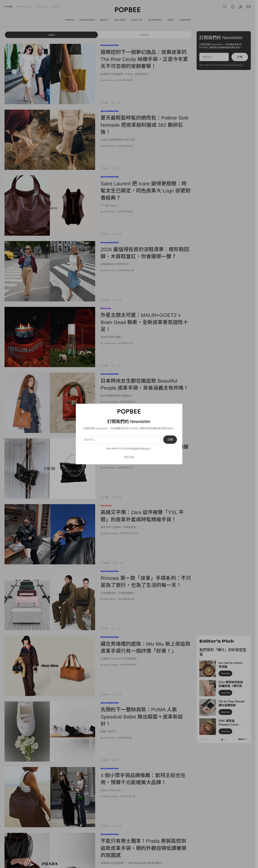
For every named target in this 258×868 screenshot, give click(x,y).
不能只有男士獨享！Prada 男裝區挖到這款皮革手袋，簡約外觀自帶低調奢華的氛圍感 (144, 848)
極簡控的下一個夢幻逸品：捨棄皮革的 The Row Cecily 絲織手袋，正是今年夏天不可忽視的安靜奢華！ (144, 59)
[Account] (241, 7)
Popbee (9, 7)
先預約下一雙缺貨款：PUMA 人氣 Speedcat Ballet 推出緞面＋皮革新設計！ (142, 717)
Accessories (110, 45)
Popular (144, 35)
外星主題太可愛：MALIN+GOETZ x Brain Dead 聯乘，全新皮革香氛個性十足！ (144, 322)
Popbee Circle (24, 7)
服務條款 (229, 65)
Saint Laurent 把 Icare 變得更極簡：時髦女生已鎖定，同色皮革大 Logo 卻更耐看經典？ (146, 191)
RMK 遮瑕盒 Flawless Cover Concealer (228, 725)
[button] (222, 740)
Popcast (56, 7)
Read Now (225, 673)
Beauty (106, 308)
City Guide (42, 7)
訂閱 (240, 57)
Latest (51, 35)
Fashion (106, 505)
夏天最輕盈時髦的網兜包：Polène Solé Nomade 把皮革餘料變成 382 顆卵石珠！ (145, 125)
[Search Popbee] (225, 7)
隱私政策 (239, 65)
